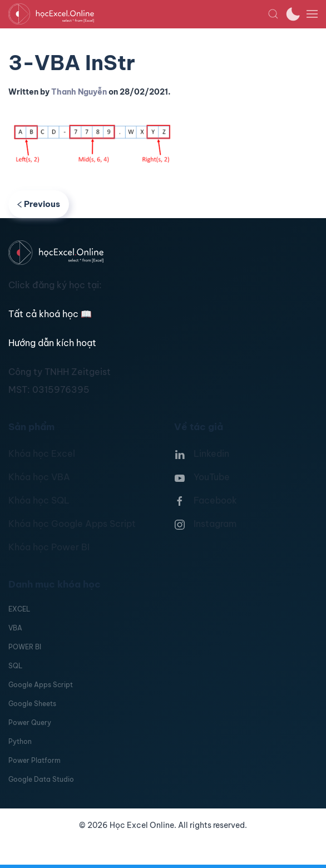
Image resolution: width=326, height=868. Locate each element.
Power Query (30, 722)
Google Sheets (32, 704)
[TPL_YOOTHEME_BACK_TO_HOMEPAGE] (138, 14)
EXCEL (19, 609)
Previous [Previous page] (39, 204)
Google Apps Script (41, 685)
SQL (15, 666)
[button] (273, 14)
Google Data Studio (41, 779)
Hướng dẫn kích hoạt (52, 343)
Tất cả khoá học (50, 314)
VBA (15, 628)
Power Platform (34, 760)
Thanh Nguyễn (79, 92)
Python (20, 741)
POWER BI (25, 647)
